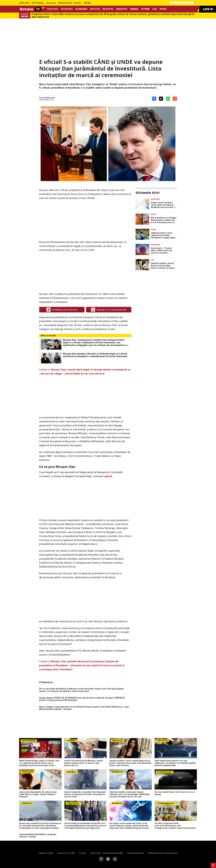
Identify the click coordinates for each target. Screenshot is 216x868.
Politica (53, 9)
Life (155, 9)
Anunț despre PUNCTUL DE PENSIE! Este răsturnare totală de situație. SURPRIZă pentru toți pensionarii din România (82, 699)
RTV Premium (38, 3)
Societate (67, 9)
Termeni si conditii (66, 853)
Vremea (134, 9)
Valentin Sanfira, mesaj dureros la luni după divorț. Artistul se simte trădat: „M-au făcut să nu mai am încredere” (163, 266)
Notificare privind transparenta (163, 853)
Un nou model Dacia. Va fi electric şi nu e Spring (175, 793)
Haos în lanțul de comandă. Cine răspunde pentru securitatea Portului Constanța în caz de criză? (85, 794)
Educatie (108, 9)
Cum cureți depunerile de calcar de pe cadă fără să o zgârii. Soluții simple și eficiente (38, 794)
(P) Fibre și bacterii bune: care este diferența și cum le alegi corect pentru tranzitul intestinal (176, 826)
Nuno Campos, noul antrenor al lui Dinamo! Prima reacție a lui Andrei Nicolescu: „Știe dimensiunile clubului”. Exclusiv (84, 708)
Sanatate (121, 9)
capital (108, 476)
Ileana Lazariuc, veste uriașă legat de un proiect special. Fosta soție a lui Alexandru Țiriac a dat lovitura (130, 763)
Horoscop (51, 3)
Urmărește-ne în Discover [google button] (62, 310)
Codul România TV (136, 853)
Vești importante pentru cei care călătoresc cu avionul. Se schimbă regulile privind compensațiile (175, 763)
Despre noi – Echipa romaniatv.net (107, 853)
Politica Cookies (46, 853)
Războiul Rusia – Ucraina (70, 3)
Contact (83, 853)
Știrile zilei (24, 3)
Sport (163, 9)
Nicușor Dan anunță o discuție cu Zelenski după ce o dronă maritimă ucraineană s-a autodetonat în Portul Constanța (95, 355)
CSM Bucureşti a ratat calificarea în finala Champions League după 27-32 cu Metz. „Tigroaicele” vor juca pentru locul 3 (163, 235)
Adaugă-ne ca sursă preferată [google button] (109, 310)
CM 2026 (87, 3)
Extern (145, 9)
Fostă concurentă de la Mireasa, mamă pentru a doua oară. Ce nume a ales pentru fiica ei (84, 763)
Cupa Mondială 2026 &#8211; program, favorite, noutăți (38, 836)
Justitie (95, 9)
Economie (81, 9)
